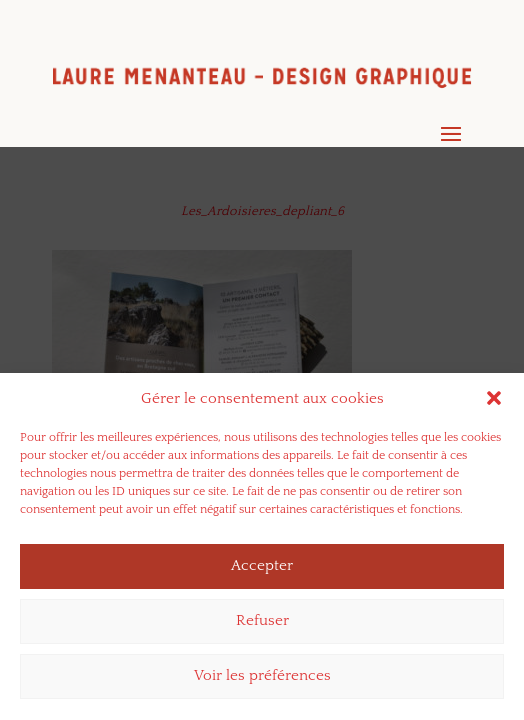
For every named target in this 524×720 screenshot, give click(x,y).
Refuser (262, 625)
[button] (494, 403)
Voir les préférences (262, 680)
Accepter (262, 570)
